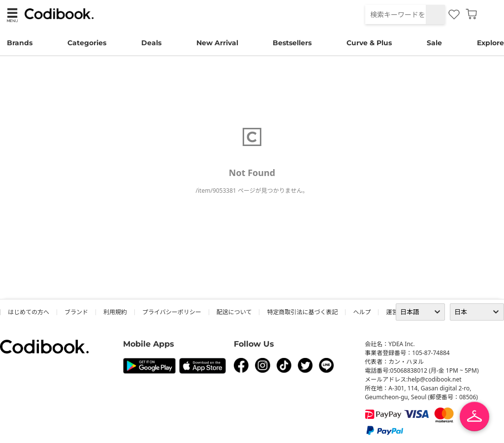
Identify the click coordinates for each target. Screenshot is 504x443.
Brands (20, 43)
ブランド (76, 312)
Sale (434, 43)
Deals (151, 43)
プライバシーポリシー (172, 312)
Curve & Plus (369, 43)
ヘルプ (362, 312)
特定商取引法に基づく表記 (302, 312)
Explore (490, 43)
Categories (87, 43)
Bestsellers (292, 43)
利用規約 (115, 312)
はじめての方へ (29, 312)
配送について (234, 312)
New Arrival (217, 43)
